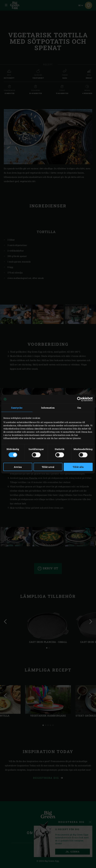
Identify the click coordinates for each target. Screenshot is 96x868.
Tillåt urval (48, 467)
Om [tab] (79, 408)
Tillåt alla (78, 467)
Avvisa (18, 467)
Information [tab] (48, 408)
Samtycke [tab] (17, 408)
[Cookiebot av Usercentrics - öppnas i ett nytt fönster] (79, 399)
